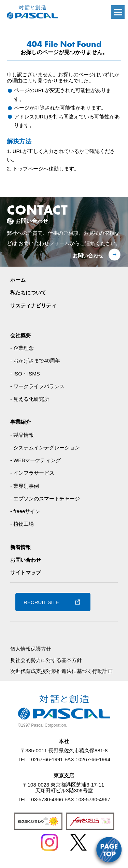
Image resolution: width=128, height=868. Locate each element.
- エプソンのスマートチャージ (45, 499)
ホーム (18, 280)
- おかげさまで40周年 (35, 361)
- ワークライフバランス (37, 386)
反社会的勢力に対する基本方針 (46, 660)
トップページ (28, 169)
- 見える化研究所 (30, 399)
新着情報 (20, 547)
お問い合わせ (88, 256)
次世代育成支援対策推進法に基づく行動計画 (61, 671)
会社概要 (20, 335)
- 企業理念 (22, 348)
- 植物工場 (22, 524)
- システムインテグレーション (45, 448)
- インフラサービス (32, 473)
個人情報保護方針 (31, 649)
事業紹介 (20, 422)
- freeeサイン (25, 511)
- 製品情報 (22, 435)
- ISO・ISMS (25, 374)
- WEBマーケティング (35, 460)
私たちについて (28, 292)
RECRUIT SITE (41, 602)
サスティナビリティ (33, 305)
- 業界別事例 (25, 486)
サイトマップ (26, 572)
